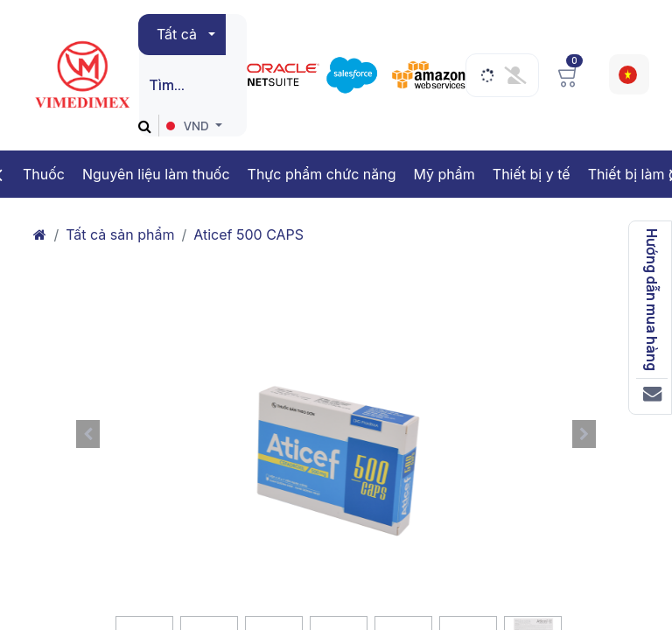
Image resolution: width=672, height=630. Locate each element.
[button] (87, 434)
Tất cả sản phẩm (120, 234)
